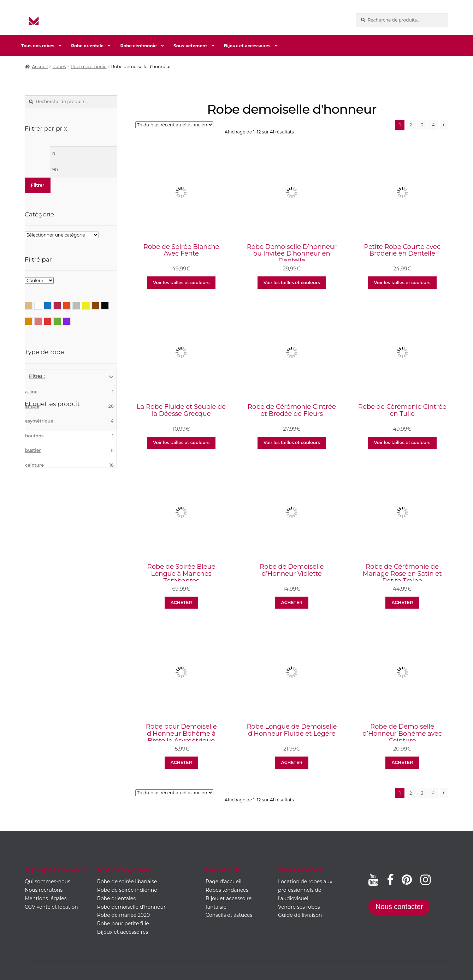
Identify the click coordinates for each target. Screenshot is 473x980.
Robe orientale (87, 46)
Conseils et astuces (229, 915)
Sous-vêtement (190, 46)
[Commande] (174, 125)
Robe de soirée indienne (127, 890)
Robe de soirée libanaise (127, 882)
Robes (59, 67)
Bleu (51, 305)
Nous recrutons (44, 890)
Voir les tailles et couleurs (181, 283)
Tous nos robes (38, 46)
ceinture (69, 465)
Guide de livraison (300, 915)
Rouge (51, 321)
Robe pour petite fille (123, 924)
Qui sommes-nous (48, 882)
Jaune (90, 305)
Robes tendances (227, 890)
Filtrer (37, 185)
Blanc (42, 305)
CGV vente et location (51, 907)
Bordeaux (61, 305)
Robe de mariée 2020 (123, 915)
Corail (70, 305)
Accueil (40, 67)
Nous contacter (399, 907)
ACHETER (181, 602)
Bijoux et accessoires (247, 46)
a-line (69, 392)
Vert (61, 321)
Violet (70, 321)
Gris (80, 305)
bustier (69, 450)
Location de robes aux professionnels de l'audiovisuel (305, 890)
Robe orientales (116, 898)
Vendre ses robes (299, 907)
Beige (32, 305)
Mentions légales (46, 898)
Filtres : (37, 376)
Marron (99, 305)
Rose (42, 321)
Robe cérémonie (139, 46)
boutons (69, 436)
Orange (32, 321)
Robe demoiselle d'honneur (131, 907)
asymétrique (69, 421)
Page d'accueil (223, 882)
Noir (109, 305)
